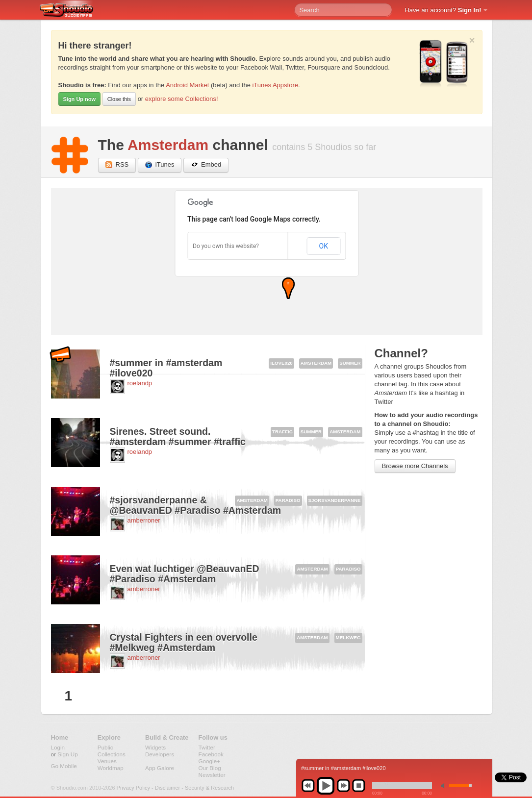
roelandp (140, 383)
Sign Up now (80, 99)
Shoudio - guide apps (72, 10)
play (326, 786)
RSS (117, 165)
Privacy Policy (133, 788)
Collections (112, 754)
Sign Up (68, 754)
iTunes (160, 165)
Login (58, 747)
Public (105, 747)
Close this (119, 99)
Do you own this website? (226, 246)
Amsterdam (168, 145)
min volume (445, 786)
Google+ (210, 761)
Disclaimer (167, 788)
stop (358, 786)
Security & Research (209, 788)
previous (308, 786)
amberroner (144, 520)
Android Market (187, 85)
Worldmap (111, 768)
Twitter (207, 747)
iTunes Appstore (275, 85)
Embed (206, 165)
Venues (107, 761)
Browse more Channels (415, 466)
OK (324, 246)
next (343, 786)
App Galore (160, 768)
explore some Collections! (182, 99)
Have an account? (443, 10)
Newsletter (212, 775)
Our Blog (210, 768)
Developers (160, 754)
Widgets (155, 747)
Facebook (211, 754)
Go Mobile (64, 766)
